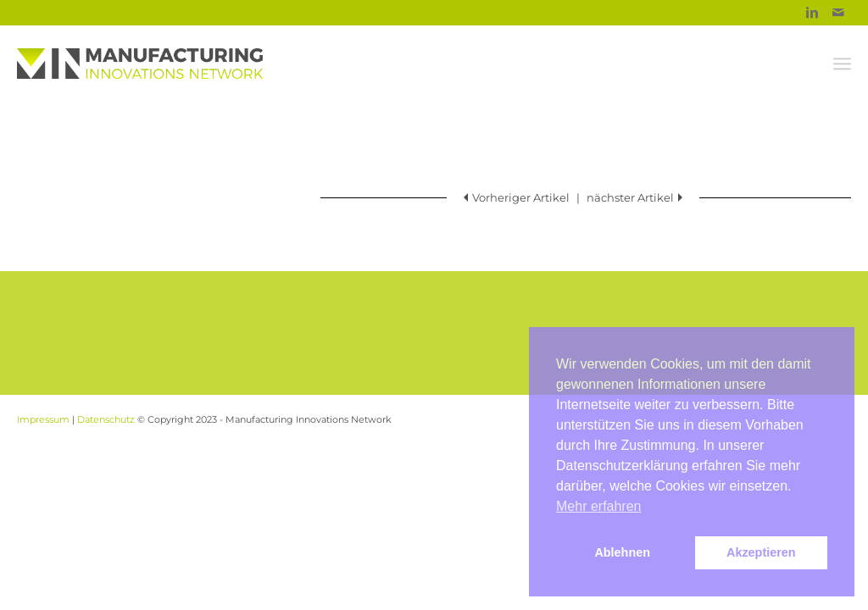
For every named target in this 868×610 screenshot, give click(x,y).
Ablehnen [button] (622, 552)
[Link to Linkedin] (812, 13)
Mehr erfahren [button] (599, 506)
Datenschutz (106, 419)
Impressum (43, 419)
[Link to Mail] (838, 13)
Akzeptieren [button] (761, 552)
